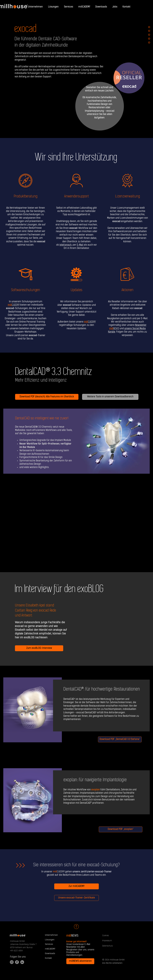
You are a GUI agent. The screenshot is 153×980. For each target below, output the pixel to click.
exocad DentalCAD (86, 713)
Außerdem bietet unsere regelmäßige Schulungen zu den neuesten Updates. (77, 325)
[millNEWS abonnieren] (80, 961)
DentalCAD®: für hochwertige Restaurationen (102, 689)
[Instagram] (12, 962)
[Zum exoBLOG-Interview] (39, 648)
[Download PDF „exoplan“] (121, 829)
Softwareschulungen (26, 290)
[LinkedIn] (22, 962)
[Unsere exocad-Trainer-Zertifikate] (76, 898)
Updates (76, 290)
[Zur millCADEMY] (76, 886)
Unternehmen (51, 935)
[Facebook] (17, 962)
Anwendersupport (76, 197)
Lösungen (50, 940)
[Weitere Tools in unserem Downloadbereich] (110, 397)
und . (127, 329)
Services (49, 944)
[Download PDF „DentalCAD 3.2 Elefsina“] (120, 739)
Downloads (50, 954)
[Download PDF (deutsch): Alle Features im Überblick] (47, 397)
